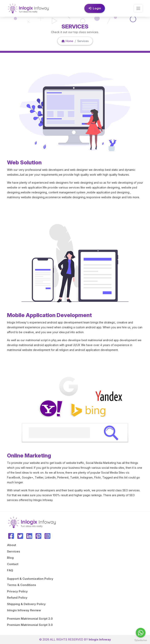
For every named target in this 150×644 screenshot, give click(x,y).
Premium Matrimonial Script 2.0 (30, 619)
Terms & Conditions (22, 585)
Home (67, 41)
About (12, 545)
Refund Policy (17, 598)
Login (95, 8)
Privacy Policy (17, 591)
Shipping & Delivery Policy (26, 604)
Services (14, 551)
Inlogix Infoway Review (24, 610)
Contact (13, 564)
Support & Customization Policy (30, 579)
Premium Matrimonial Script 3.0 (30, 625)
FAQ (10, 570)
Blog (10, 558)
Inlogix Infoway (100, 639)
